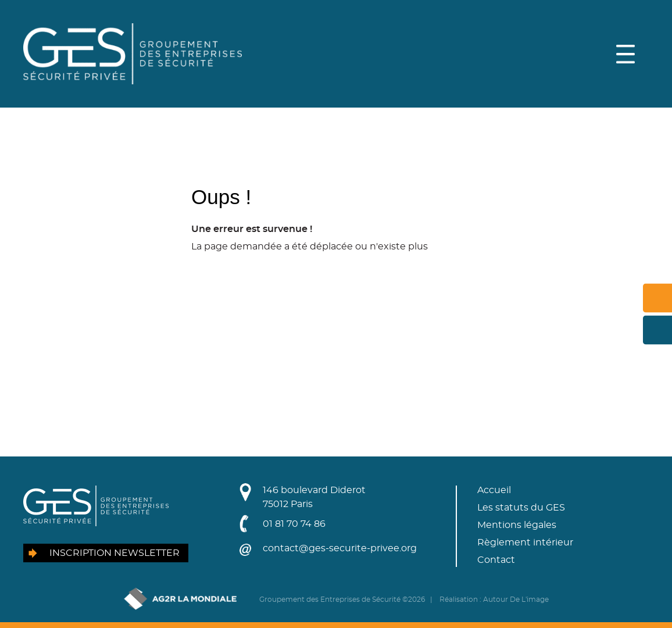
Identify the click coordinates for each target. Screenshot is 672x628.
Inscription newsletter (115, 553)
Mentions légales (517, 525)
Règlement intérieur (525, 543)
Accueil (494, 490)
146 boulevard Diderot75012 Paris (314, 497)
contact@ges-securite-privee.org (340, 548)
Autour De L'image (516, 600)
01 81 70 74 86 (294, 524)
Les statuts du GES (521, 508)
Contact (496, 560)
